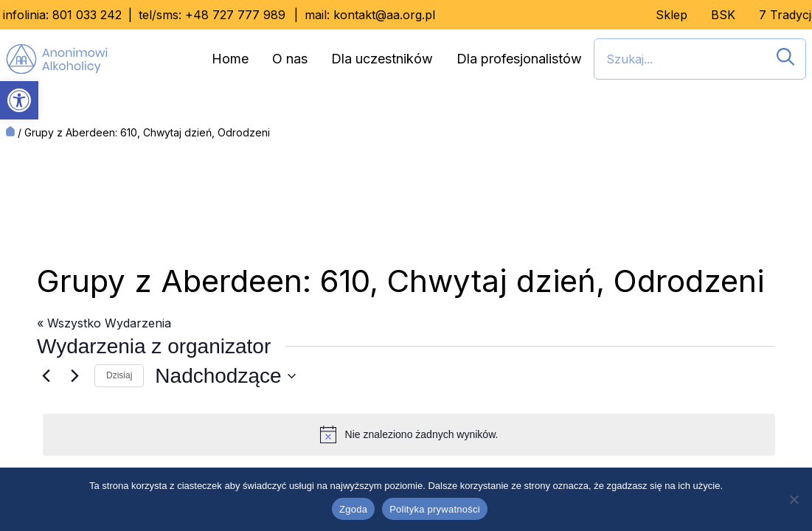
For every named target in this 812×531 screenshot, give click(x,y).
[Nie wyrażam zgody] (794, 499)
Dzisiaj (119, 375)
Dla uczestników (382, 59)
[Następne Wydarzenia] (74, 376)
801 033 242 (87, 15)
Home (230, 59)
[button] (19, 100)
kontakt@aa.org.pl (384, 15)
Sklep (672, 15)
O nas (290, 59)
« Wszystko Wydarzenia (104, 323)
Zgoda (353, 509)
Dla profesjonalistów (519, 59)
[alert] (409, 434)
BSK (723, 15)
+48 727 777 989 (235, 15)
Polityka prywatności (435, 509)
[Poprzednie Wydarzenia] (46, 376)
